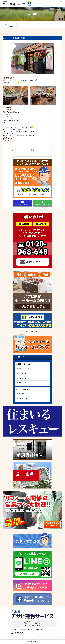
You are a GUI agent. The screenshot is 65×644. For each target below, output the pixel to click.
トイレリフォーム (25, 373)
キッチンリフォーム (25, 368)
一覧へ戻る (32, 150)
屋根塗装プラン (24, 399)
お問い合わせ (23, 203)
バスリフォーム (24, 378)
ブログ (7, 25)
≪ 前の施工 (13, 150)
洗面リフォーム (24, 383)
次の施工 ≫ (52, 150)
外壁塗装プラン (24, 394)
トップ (4, 23)
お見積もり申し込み (42, 203)
